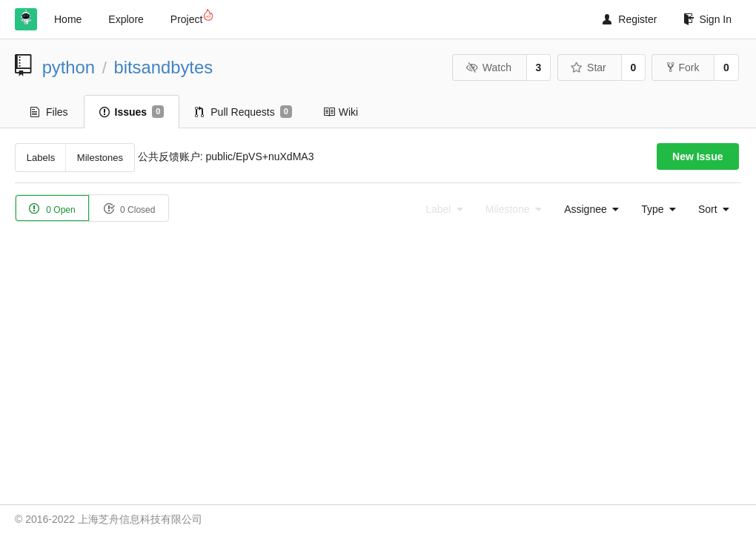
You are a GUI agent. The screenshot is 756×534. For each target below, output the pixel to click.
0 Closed (129, 209)
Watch (488, 67)
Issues (132, 112)
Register (630, 19)
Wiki (341, 112)
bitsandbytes (163, 67)
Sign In (707, 19)
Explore (126, 19)
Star (588, 67)
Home (68, 19)
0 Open (52, 209)
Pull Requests (243, 112)
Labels (41, 158)
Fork (683, 67)
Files (49, 112)
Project (192, 17)
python (69, 67)
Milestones (100, 158)
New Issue (697, 156)
